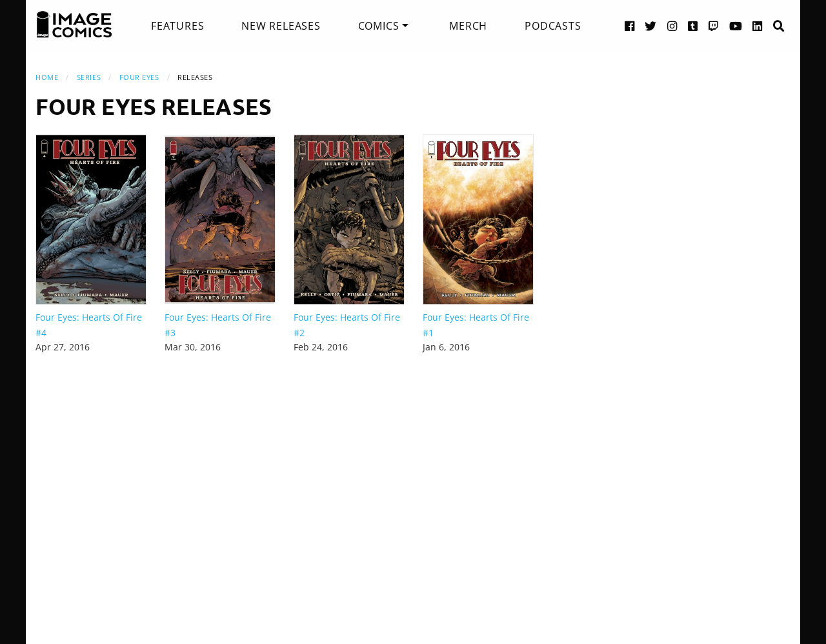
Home (47, 77)
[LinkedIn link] (758, 25)
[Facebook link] (630, 25)
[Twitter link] (651, 25)
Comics (379, 26)
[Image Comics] (74, 25)
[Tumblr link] (693, 25)
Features (177, 26)
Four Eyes (139, 77)
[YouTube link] (736, 25)
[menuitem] (177, 26)
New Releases (281, 26)
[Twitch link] (714, 25)
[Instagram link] (672, 25)
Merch (468, 26)
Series (89, 77)
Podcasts (553, 26)
